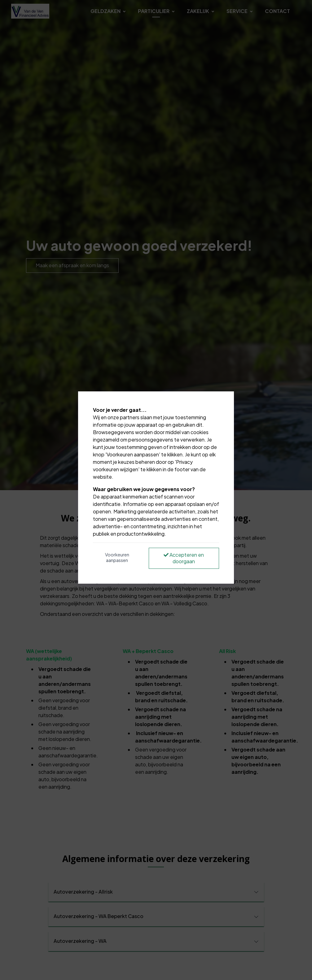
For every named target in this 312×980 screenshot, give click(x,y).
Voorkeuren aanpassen (117, 557)
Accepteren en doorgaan (184, 558)
